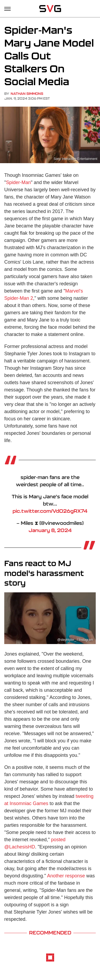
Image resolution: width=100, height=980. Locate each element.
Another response (66, 876)
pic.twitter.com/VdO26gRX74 (50, 511)
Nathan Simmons (27, 94)
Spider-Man (18, 182)
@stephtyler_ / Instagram (75, 640)
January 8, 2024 (50, 530)
